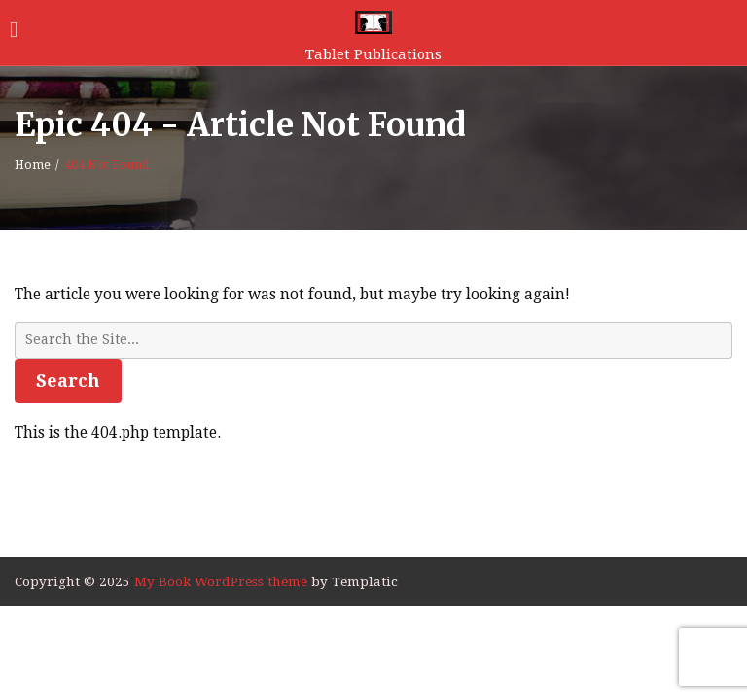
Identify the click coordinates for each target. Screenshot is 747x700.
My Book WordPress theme (223, 581)
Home (33, 165)
